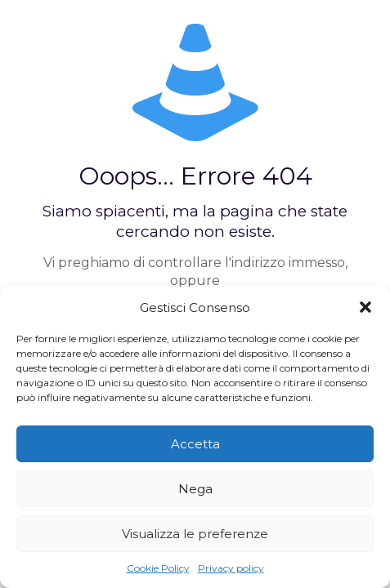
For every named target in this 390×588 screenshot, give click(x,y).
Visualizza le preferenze (195, 534)
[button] (365, 307)
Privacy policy (231, 568)
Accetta (195, 444)
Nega (195, 489)
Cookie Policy (158, 568)
